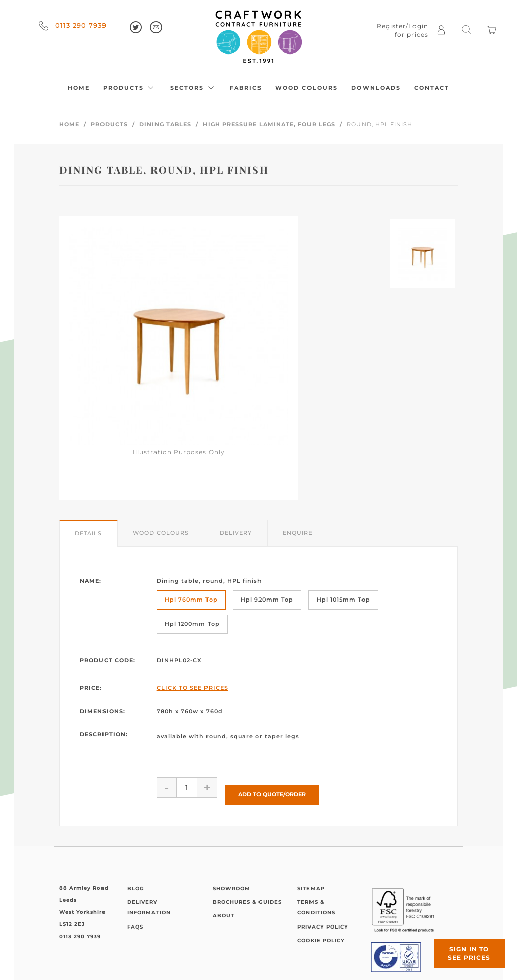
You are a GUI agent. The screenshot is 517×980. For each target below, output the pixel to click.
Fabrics (246, 88)
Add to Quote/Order (272, 787)
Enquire (298, 533)
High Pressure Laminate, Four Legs (269, 124)
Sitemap (311, 881)
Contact (432, 88)
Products (130, 88)
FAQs (135, 919)
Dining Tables (165, 124)
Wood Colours (306, 88)
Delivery (236, 533)
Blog (136, 881)
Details (88, 533)
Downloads (376, 88)
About (223, 908)
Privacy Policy (323, 919)
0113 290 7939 (73, 25)
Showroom (231, 881)
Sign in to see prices (456, 941)
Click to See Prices (192, 688)
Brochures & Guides (247, 894)
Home (79, 88)
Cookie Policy (321, 933)
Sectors (193, 88)
